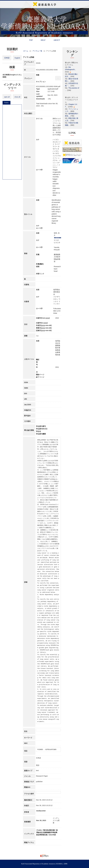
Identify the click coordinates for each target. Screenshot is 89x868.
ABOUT (57, 40)
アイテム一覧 (37, 51)
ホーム (26, 51)
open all (7, 97)
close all (17, 97)
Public (6, 103)
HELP (43, 40)
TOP (31, 40)
